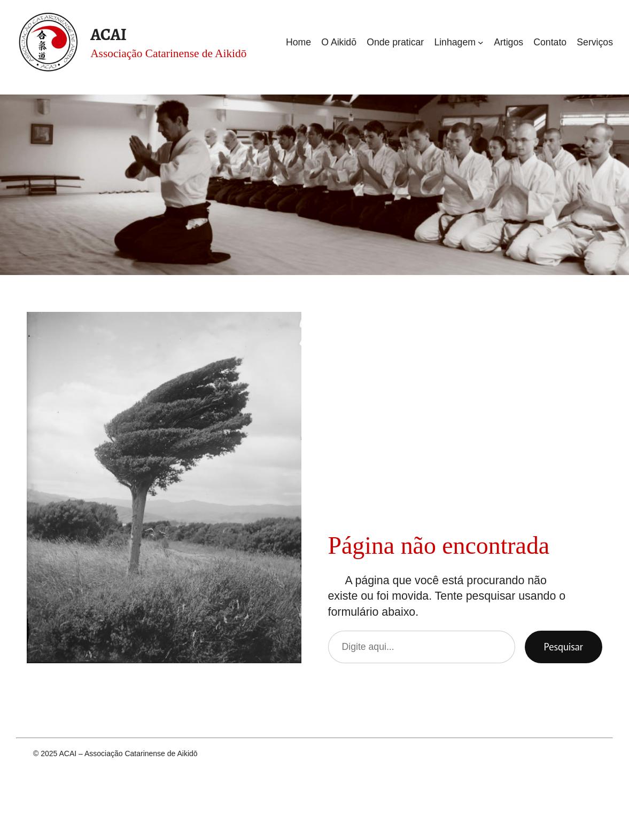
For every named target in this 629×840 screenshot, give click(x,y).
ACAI (108, 34)
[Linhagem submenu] (481, 42)
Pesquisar (564, 646)
